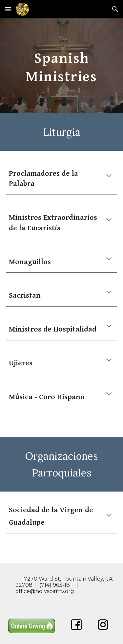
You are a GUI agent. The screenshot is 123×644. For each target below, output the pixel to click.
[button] (8, 9)
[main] (62, 66)
